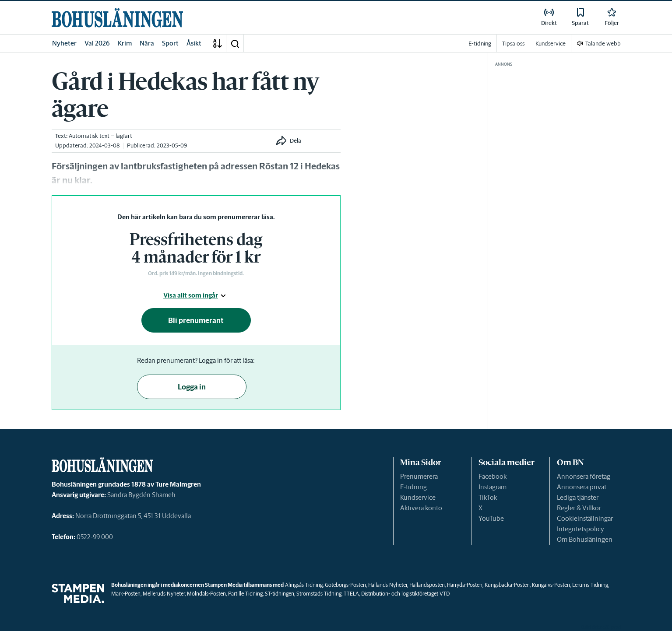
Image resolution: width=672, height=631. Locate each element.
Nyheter (64, 43)
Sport (170, 43)
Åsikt (194, 43)
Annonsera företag (584, 476)
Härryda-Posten (465, 585)
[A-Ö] (218, 43)
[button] (235, 43)
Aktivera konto (421, 508)
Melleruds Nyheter (164, 594)
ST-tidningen (280, 594)
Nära (147, 43)
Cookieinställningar (585, 518)
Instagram (493, 487)
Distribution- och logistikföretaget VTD (405, 594)
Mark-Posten (126, 594)
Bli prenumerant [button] (196, 320)
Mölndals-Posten (206, 594)
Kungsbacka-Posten (507, 585)
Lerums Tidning (590, 585)
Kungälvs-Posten (551, 585)
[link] (117, 18)
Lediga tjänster (578, 497)
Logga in (192, 387)
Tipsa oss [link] (513, 44)
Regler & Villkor (579, 508)
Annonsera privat (582, 487)
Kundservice (418, 497)
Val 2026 (97, 43)
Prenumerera (419, 476)
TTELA (351, 594)
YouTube (491, 518)
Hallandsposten (427, 585)
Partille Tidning (245, 594)
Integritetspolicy (581, 529)
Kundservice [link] (551, 44)
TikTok (488, 497)
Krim (125, 43)
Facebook (493, 476)
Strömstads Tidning (319, 594)
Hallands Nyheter (388, 585)
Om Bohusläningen (585, 539)
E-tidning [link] (480, 44)
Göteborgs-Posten (345, 585)
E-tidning (413, 487)
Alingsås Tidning (304, 585)
